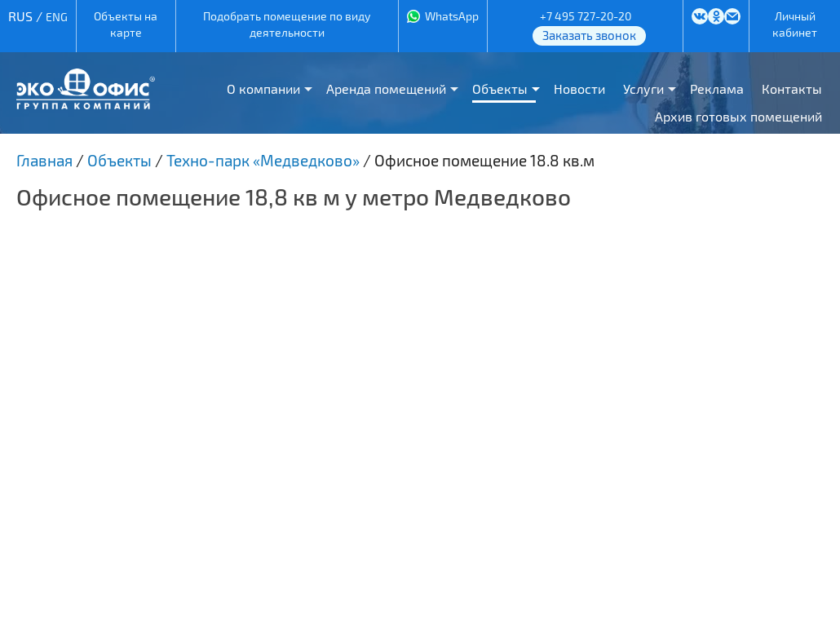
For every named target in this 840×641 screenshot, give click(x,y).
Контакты (792, 88)
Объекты (500, 88)
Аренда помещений (386, 88)
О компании (263, 88)
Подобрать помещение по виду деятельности (287, 24)
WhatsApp (452, 16)
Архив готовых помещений (738, 116)
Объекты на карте (126, 24)
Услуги (643, 88)
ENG (57, 17)
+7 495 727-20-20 (586, 16)
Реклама (717, 88)
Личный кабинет (795, 24)
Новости (579, 88)
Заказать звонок (589, 35)
